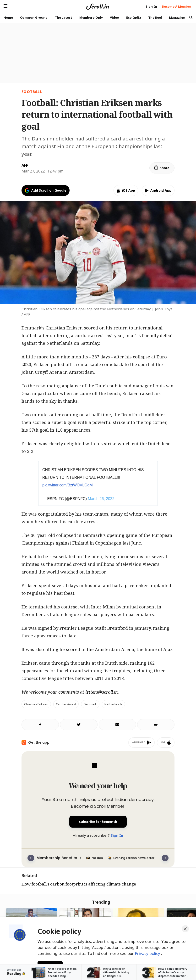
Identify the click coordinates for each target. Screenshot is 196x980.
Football (32, 92)
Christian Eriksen (36, 704)
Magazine (177, 17)
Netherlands (113, 704)
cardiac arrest (66, 704)
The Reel (155, 17)
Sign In (117, 835)
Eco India (134, 17)
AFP (25, 165)
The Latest (63, 17)
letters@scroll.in (102, 692)
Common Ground (34, 17)
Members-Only (91, 17)
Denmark (90, 704)
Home (8, 17)
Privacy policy (148, 953)
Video (114, 17)
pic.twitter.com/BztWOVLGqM (68, 485)
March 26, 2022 (101, 499)
